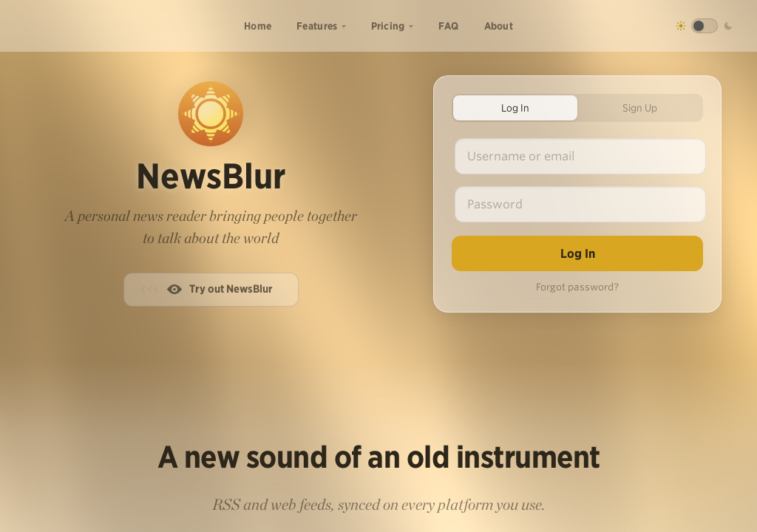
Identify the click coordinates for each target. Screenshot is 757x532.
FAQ (449, 26)
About (499, 26)
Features (317, 26)
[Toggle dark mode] (705, 26)
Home (258, 26)
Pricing (388, 26)
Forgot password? (577, 287)
